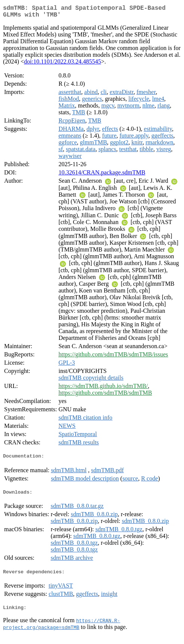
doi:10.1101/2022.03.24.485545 (63, 64)
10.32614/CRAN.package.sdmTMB (102, 175)
